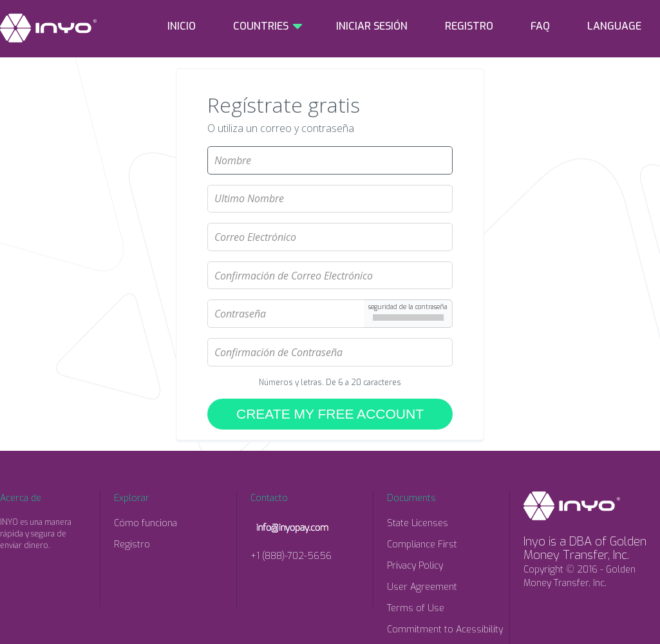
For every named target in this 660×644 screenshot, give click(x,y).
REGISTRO (469, 26)
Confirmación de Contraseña (330, 333)
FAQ (540, 26)
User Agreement (422, 587)
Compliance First (422, 545)
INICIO (182, 26)
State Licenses (418, 523)
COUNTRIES (261, 26)
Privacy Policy (415, 566)
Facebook (10, 569)
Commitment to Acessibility (445, 630)
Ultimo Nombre (330, 180)
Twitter (35, 569)
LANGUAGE (614, 26)
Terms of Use (416, 608)
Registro (132, 545)
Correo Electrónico (330, 218)
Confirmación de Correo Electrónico (330, 256)
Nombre (330, 141)
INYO (48, 28)
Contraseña (330, 294)
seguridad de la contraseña (408, 307)
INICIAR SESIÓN (372, 26)
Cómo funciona (146, 523)
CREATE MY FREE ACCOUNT (330, 414)
